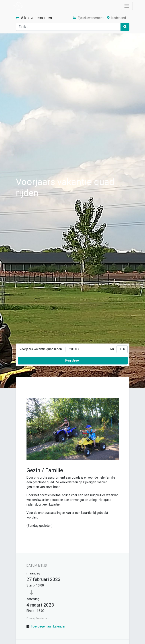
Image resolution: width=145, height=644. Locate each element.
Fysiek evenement (88, 18)
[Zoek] (125, 27)
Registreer (73, 360)
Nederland (116, 18)
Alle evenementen (34, 18)
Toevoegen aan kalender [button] (48, 626)
